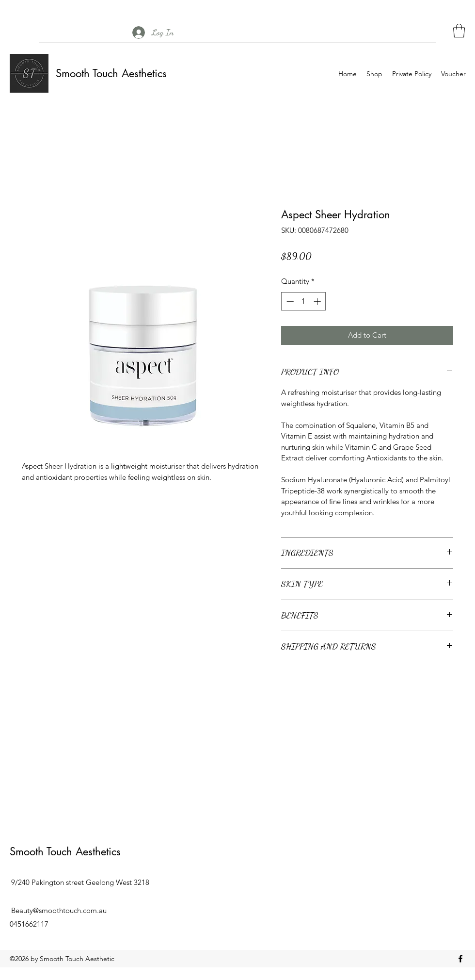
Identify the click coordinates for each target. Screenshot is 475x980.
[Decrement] (289, 302)
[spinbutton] (304, 302)
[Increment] (318, 302)
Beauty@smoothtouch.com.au (59, 910)
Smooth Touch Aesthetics (111, 73)
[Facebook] (460, 959)
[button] (459, 31)
